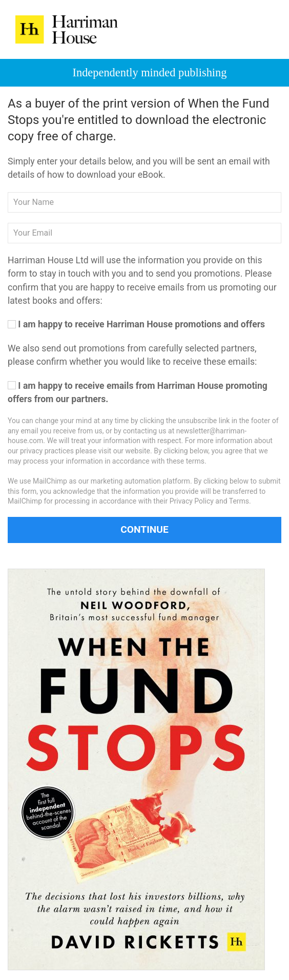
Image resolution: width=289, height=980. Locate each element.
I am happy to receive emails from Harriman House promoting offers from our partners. (138, 392)
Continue (144, 529)
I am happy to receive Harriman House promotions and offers (136, 324)
